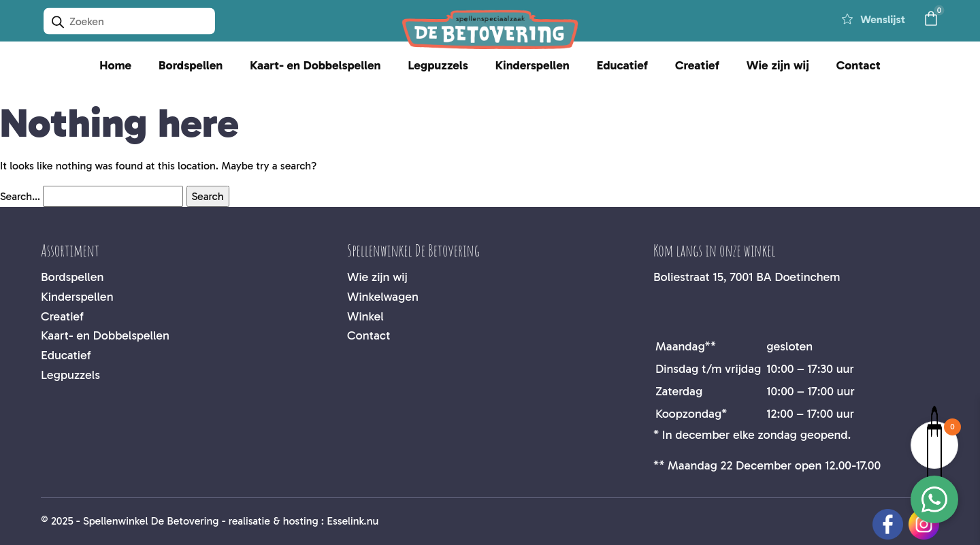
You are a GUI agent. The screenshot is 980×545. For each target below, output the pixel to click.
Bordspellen (191, 65)
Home (115, 65)
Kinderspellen (533, 65)
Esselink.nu (353, 521)
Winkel (365, 316)
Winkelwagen (383, 297)
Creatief (697, 65)
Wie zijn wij (778, 65)
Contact (859, 65)
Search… (20, 196)
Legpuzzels (438, 65)
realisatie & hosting (274, 521)
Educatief (622, 65)
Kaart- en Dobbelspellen (315, 65)
